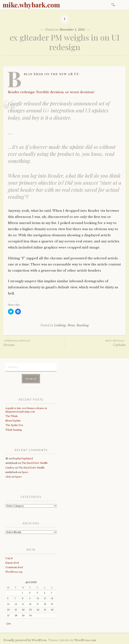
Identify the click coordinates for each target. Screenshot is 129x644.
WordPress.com (85, 640)
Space (25, 472)
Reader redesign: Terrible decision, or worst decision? (51, 92)
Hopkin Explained (23, 458)
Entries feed (12, 563)
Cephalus (95, 343)
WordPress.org (14, 572)
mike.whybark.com (31, 5)
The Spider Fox (14, 425)
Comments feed (14, 567)
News (71, 325)
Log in (9, 558)
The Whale (12, 416)
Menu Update (13, 421)
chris (8, 477)
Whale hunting (14, 430)
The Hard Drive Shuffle (35, 463)
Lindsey (10, 468)
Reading (83, 325)
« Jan (8, 624)
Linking (60, 325)
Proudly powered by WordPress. (25, 640)
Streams (34, 343)
